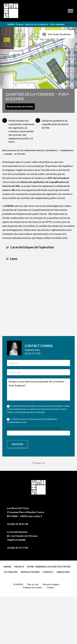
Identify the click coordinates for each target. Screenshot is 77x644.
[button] (6, 58)
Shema (7, 567)
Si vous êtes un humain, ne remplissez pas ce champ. (34, 428)
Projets (19, 567)
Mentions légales (51, 584)
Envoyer (17, 444)
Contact (48, 572)
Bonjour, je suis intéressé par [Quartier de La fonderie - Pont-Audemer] (38, 389)
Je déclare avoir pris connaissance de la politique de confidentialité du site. (32, 421)
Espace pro (63, 572)
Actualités (11, 572)
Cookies (50, 587)
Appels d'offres (30, 572)
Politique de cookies (33, 587)
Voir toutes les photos (57, 34)
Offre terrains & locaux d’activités (49, 567)
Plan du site (33, 584)
